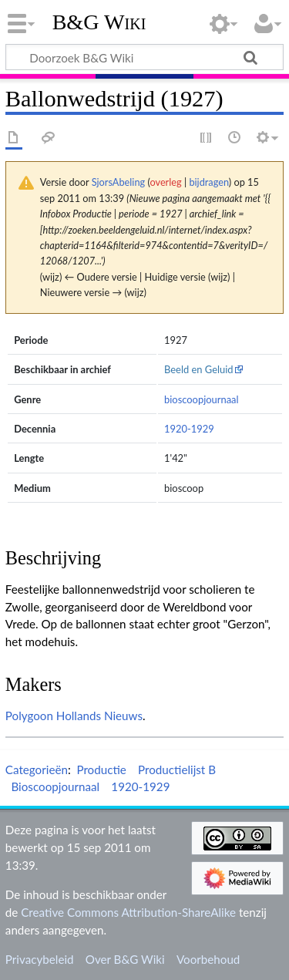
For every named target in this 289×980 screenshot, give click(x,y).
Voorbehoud (208, 959)
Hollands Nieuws (99, 716)
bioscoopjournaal (202, 399)
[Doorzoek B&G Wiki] (144, 57)
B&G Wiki (99, 22)
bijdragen (208, 182)
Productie (101, 770)
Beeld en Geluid (199, 369)
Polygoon (29, 716)
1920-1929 (189, 429)
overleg (165, 182)
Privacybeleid (40, 959)
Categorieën (37, 770)
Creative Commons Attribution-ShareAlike (128, 912)
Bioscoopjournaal (55, 786)
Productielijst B (177, 770)
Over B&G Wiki (125, 959)
